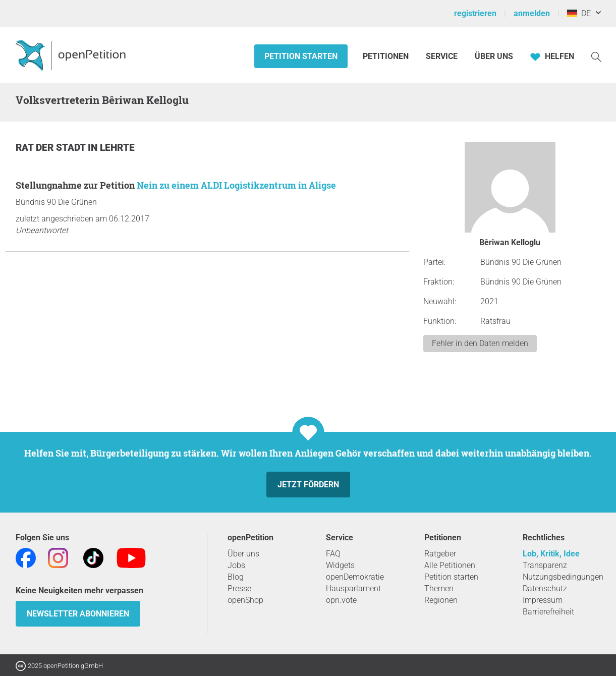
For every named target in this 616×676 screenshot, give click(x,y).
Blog (236, 577)
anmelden (532, 13)
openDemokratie (355, 577)
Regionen (441, 600)
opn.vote (341, 600)
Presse (239, 588)
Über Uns (494, 56)
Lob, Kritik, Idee (551, 554)
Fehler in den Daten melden (480, 343)
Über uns (243, 554)
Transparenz (545, 565)
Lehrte (117, 148)
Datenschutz (545, 588)
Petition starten (301, 56)
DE (579, 13)
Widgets (340, 565)
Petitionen (387, 56)
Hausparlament (353, 588)
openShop (245, 600)
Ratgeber (440, 554)
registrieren (475, 13)
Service (442, 56)
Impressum (543, 600)
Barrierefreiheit (548, 612)
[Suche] (596, 56)
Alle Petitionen (450, 565)
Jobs (236, 565)
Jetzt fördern (308, 485)
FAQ (333, 554)
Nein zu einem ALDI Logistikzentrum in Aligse (236, 185)
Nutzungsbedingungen (563, 577)
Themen (439, 588)
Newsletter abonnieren (78, 614)
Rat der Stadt (52, 148)
